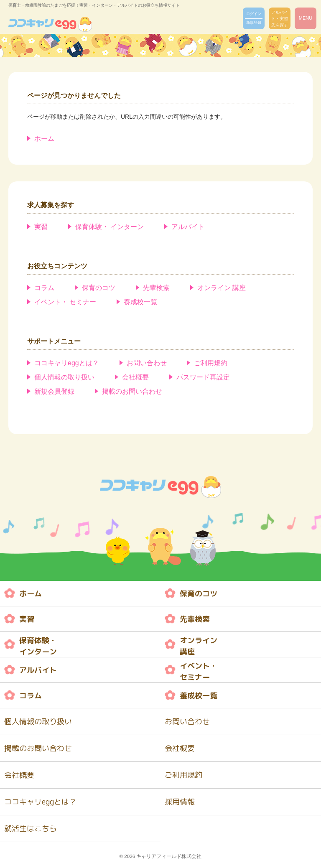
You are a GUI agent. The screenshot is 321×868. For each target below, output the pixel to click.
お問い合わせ (147, 363)
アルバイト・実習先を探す (280, 19)
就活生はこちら (31, 829)
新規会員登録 (54, 391)
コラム (44, 288)
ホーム (44, 139)
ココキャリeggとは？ (67, 363)
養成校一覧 (140, 302)
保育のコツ (99, 288)
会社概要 (135, 377)
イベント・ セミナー (65, 302)
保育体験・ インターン (110, 227)
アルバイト (188, 227)
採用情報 (180, 802)
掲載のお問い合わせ (132, 391)
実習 (41, 227)
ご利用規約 (211, 363)
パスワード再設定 (203, 377)
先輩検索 (156, 288)
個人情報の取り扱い (64, 377)
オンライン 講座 (222, 288)
